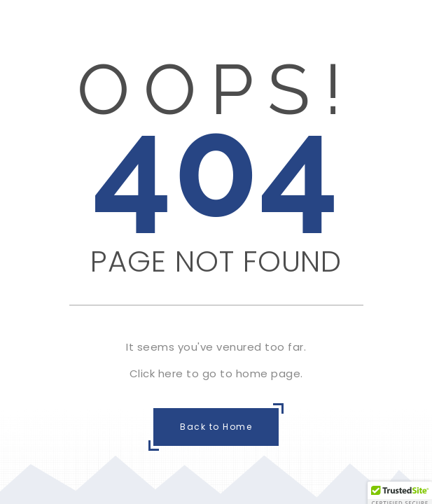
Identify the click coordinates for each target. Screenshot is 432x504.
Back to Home (216, 427)
